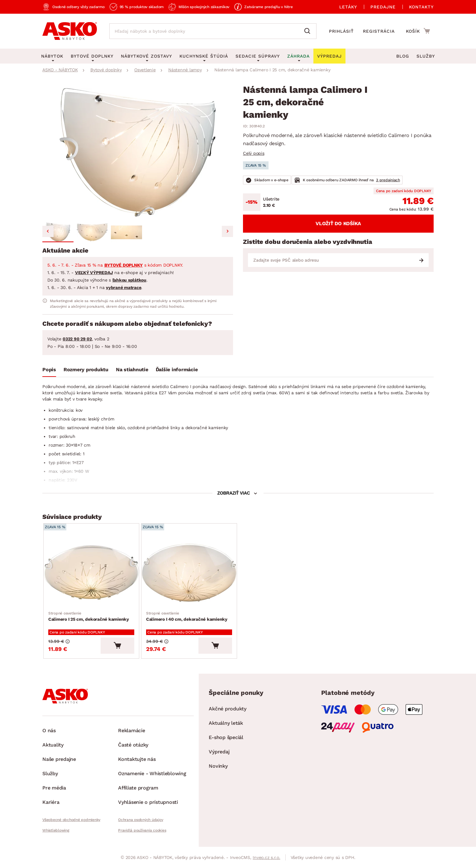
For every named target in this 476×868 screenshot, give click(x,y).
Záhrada (298, 56)
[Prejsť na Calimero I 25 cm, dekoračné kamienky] (91, 573)
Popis (49, 370)
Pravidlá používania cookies (142, 830)
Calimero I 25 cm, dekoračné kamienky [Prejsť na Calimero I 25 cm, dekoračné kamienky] (89, 616)
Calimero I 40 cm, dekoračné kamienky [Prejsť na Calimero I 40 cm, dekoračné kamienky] (187, 616)
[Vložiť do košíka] (117, 646)
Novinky (218, 766)
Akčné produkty (228, 709)
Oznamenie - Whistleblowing (152, 773)
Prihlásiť (341, 31)
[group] (138, 152)
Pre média (54, 788)
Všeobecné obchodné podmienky (71, 820)
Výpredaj (219, 752)
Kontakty (421, 7)
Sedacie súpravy (258, 56)
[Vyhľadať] (309, 31)
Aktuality (53, 745)
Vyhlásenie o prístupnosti (148, 802)
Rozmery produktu (86, 370)
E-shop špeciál (226, 737)
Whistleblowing (56, 830)
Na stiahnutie (132, 370)
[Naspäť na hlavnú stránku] (70, 31)
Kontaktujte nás (137, 759)
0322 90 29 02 (77, 339)
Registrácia (379, 31)
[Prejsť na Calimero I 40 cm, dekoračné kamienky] (189, 573)
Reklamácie (132, 730)
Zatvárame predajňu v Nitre (269, 7)
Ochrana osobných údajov (140, 820)
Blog (403, 56)
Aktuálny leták (226, 723)
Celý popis (254, 153)
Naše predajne (59, 759)
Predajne (383, 7)
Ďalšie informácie (177, 370)
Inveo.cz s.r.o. (266, 857)
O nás (49, 730)
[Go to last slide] (48, 231)
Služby (426, 56)
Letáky (348, 7)
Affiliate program (138, 788)
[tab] (49, 371)
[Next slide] (227, 231)
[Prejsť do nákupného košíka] (418, 31)
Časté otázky (133, 745)
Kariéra (51, 802)
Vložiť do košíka (338, 223)
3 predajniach (388, 180)
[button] (58, 232)
